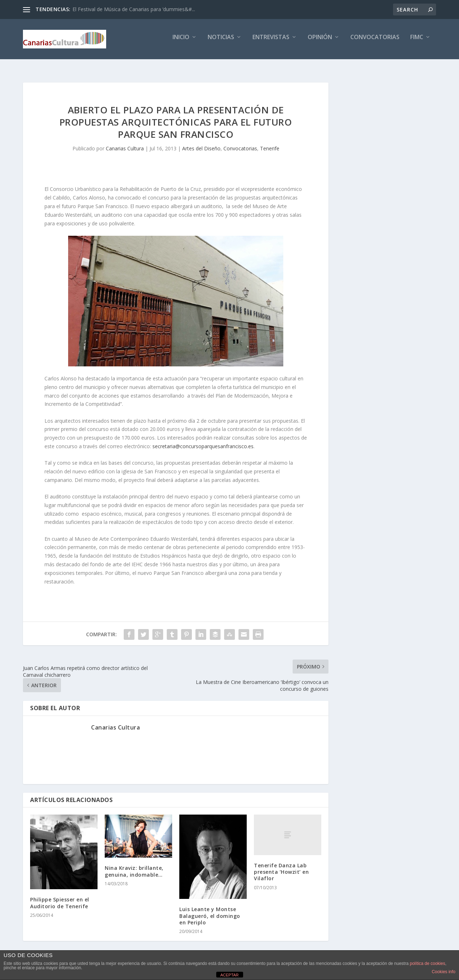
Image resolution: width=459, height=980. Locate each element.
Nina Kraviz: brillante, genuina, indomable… (134, 866)
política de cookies (428, 963)
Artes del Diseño (201, 143)
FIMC (417, 42)
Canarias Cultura (125, 143)
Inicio (181, 42)
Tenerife (270, 143)
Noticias (221, 42)
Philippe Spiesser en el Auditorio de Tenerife (60, 898)
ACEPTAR (229, 975)
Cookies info (444, 972)
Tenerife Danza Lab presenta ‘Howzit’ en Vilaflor (281, 867)
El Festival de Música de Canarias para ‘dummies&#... (134, 9)
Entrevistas (271, 42)
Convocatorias (375, 42)
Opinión (320, 42)
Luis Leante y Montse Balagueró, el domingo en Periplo (210, 911)
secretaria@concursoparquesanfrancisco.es (203, 442)
